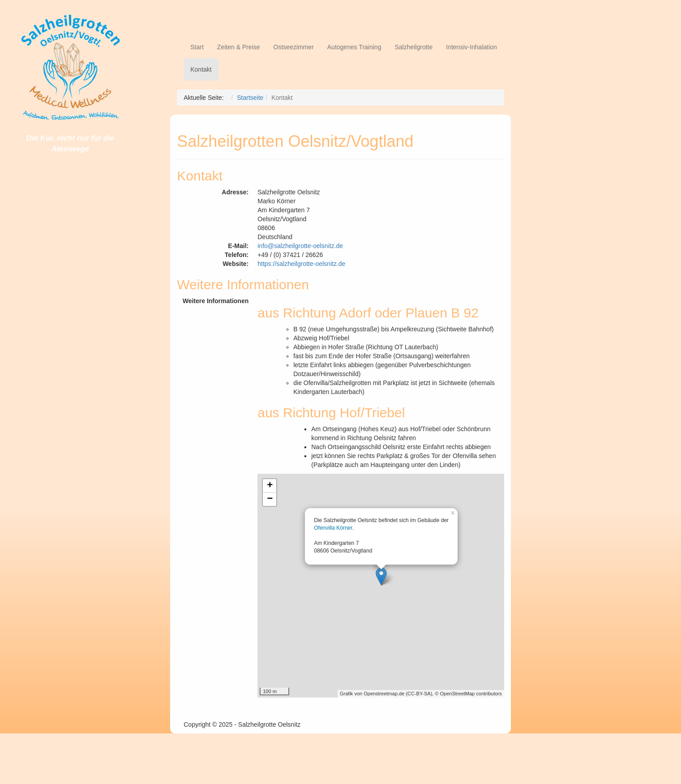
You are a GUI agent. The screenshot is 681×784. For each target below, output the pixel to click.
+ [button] (270, 486)
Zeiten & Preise (239, 47)
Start (197, 47)
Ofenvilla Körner (333, 528)
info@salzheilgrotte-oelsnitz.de (300, 246)
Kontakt (201, 69)
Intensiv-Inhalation (471, 47)
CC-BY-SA (419, 694)
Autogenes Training (354, 47)
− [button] (270, 499)
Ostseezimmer (294, 47)
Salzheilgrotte (413, 47)
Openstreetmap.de (384, 694)
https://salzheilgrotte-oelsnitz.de (301, 264)
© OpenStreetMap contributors (468, 694)
